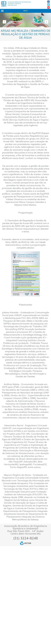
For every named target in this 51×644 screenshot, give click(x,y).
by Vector (25, 543)
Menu (26, 11)
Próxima (47, 22)
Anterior (4, 22)
